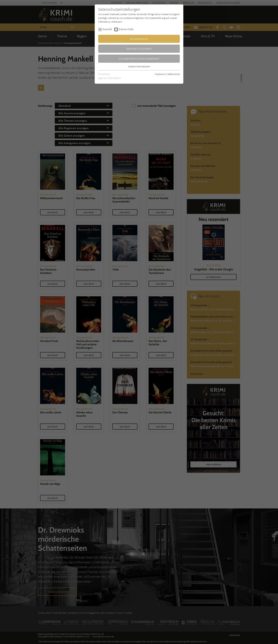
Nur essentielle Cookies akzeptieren (139, 58)
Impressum (160, 74)
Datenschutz (174, 74)
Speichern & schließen (139, 48)
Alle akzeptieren (139, 39)
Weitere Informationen (139, 66)
